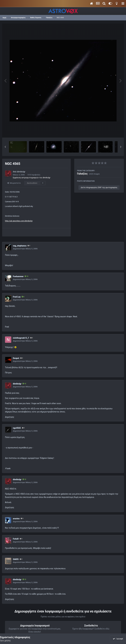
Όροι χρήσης (5, 640)
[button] (5, 147)
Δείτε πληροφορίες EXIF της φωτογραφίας (99, 187)
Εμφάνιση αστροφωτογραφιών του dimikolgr (32, 178)
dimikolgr (21, 172)
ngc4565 (17, 428)
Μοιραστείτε (14, 183)
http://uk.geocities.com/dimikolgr (19, 221)
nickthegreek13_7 (21, 338)
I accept (118, 639)
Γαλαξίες (82, 174)
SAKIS (16, 559)
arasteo (16, 519)
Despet (16, 358)
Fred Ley (17, 297)
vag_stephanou (20, 246)
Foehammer (18, 276)
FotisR (16, 539)
